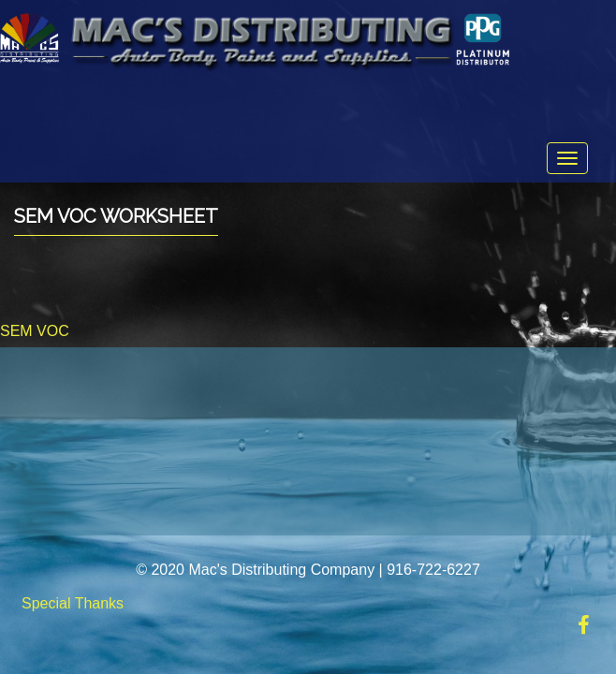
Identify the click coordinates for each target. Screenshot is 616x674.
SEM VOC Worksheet (116, 216)
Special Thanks (73, 603)
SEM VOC (35, 331)
